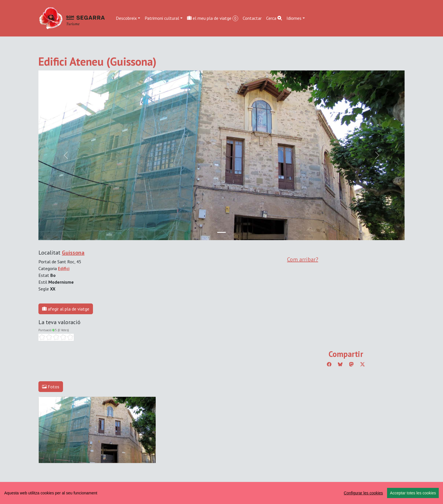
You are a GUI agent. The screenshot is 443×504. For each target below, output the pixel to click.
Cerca (274, 18)
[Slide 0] (221, 232)
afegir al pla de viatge (66, 309)
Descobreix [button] (126, 18)
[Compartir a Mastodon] (351, 364)
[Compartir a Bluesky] (340, 364)
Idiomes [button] (294, 18)
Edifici (64, 268)
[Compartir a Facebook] (329, 364)
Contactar (252, 18)
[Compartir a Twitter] (362, 364)
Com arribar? (303, 259)
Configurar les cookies (363, 493)
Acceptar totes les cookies (413, 493)
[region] (221, 493)
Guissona (73, 253)
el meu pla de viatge (213, 18)
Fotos (51, 387)
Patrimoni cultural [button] (162, 18)
